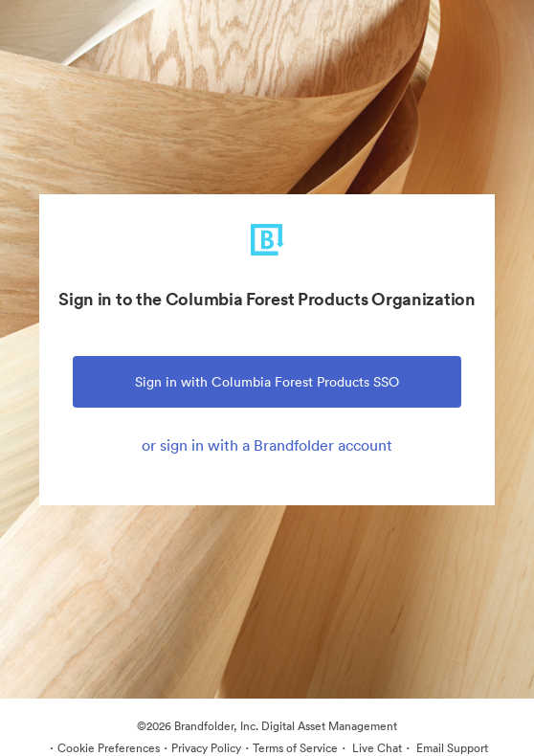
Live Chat (376, 748)
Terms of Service (295, 748)
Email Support (451, 748)
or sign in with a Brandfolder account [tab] (267, 445)
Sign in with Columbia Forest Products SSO (267, 382)
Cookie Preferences (109, 748)
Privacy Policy (206, 748)
